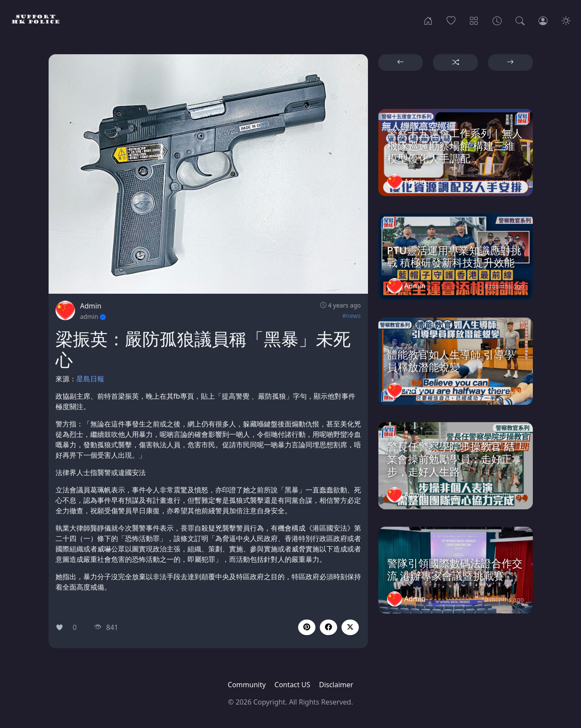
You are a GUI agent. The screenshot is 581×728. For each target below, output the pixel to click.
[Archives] (497, 20)
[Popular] (451, 20)
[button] (328, 627)
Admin (91, 306)
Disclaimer (336, 685)
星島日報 (90, 379)
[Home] (428, 20)
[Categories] (474, 20)
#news (351, 316)
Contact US (293, 685)
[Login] (543, 20)
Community (247, 685)
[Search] (520, 20)
